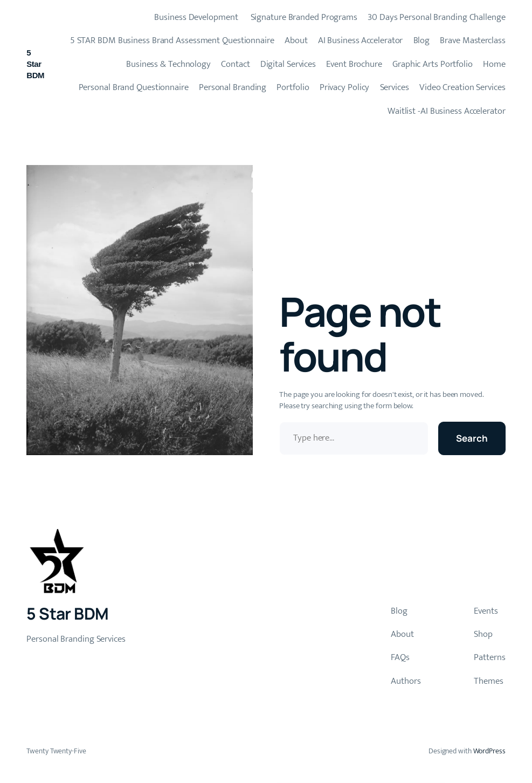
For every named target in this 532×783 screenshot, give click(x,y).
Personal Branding (233, 87)
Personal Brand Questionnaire (134, 87)
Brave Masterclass (472, 40)
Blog (422, 40)
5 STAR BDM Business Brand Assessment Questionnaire (172, 40)
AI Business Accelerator (361, 40)
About (296, 40)
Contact (235, 64)
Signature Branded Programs (303, 17)
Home (494, 64)
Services (395, 87)
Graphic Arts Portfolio (433, 64)
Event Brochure (354, 64)
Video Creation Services (462, 87)
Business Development (195, 17)
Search (472, 438)
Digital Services (288, 64)
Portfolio (293, 87)
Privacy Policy (345, 87)
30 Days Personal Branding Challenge (437, 17)
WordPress (489, 751)
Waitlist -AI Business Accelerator (447, 111)
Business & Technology (168, 64)
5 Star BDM (35, 64)
